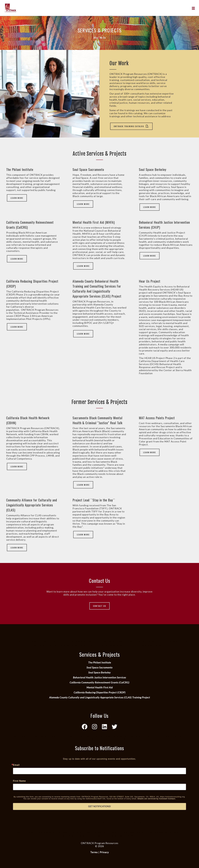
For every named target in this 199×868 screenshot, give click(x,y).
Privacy (104, 852)
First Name (19, 781)
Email (16, 765)
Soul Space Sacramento (99, 667)
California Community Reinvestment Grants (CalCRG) (99, 682)
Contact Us (99, 606)
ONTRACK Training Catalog (131, 126)
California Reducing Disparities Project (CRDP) (100, 692)
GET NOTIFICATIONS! (99, 806)
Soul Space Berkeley (99, 672)
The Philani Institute (100, 662)
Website (99, 849)
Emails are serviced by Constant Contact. (157, 799)
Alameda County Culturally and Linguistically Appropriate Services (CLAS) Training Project (100, 697)
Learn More (17, 198)
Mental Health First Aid (100, 687)
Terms (94, 852)
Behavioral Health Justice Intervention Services (99, 677)
